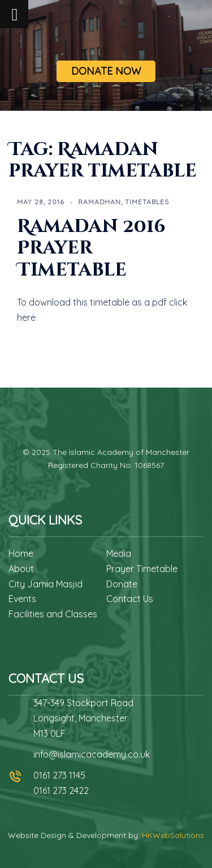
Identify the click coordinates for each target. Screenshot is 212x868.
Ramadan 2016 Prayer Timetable (91, 248)
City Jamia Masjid (46, 584)
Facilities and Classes (53, 614)
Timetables (147, 202)
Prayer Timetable (142, 569)
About (21, 569)
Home (21, 553)
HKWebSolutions (173, 835)
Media (119, 553)
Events (22, 599)
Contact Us (130, 599)
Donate (122, 584)
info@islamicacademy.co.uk (92, 754)
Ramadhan (99, 202)
